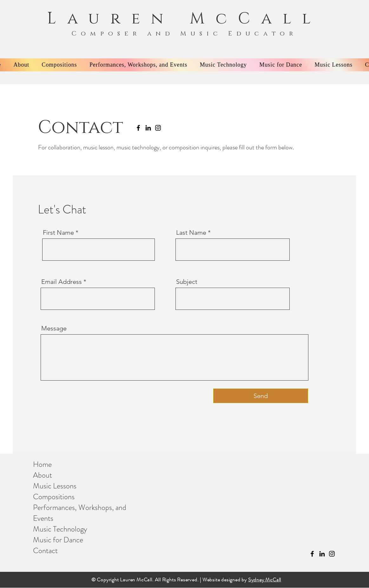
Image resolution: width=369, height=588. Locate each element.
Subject (187, 282)
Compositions (54, 497)
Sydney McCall (265, 580)
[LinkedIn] (148, 128)
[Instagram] (158, 128)
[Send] (261, 396)
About (43, 475)
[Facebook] (138, 128)
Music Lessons (55, 486)
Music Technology (60, 529)
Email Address (62, 282)
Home (42, 464)
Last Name (191, 232)
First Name (58, 232)
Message (54, 328)
